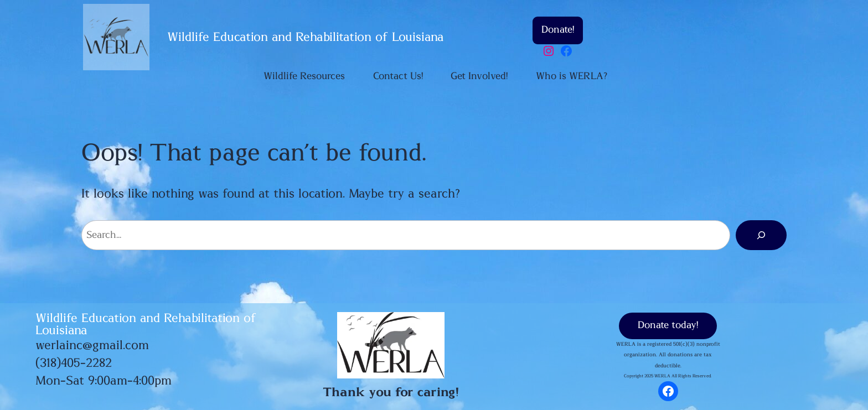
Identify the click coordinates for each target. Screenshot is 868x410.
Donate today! (668, 325)
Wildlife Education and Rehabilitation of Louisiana (306, 37)
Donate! (558, 30)
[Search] (761, 235)
